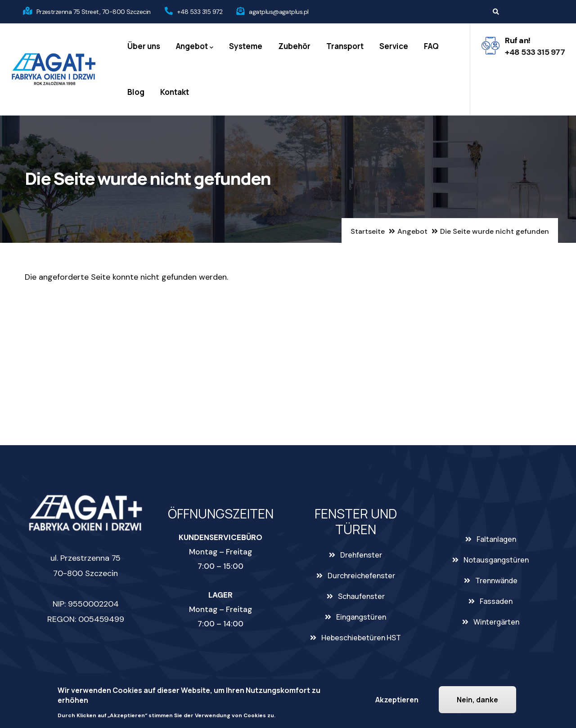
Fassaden (496, 601)
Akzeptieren (397, 700)
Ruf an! (517, 40)
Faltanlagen (496, 539)
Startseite (368, 231)
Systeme (246, 46)
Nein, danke (477, 700)
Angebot (195, 47)
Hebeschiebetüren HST (361, 638)
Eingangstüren (361, 617)
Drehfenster (361, 555)
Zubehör (294, 46)
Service (394, 46)
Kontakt (175, 92)
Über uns (144, 46)
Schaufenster (361, 596)
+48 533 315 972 (200, 12)
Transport (345, 46)
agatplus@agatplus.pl (279, 12)
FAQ (431, 46)
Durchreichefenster (361, 576)
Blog (136, 92)
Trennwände (496, 581)
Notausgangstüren (496, 560)
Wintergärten (496, 622)
